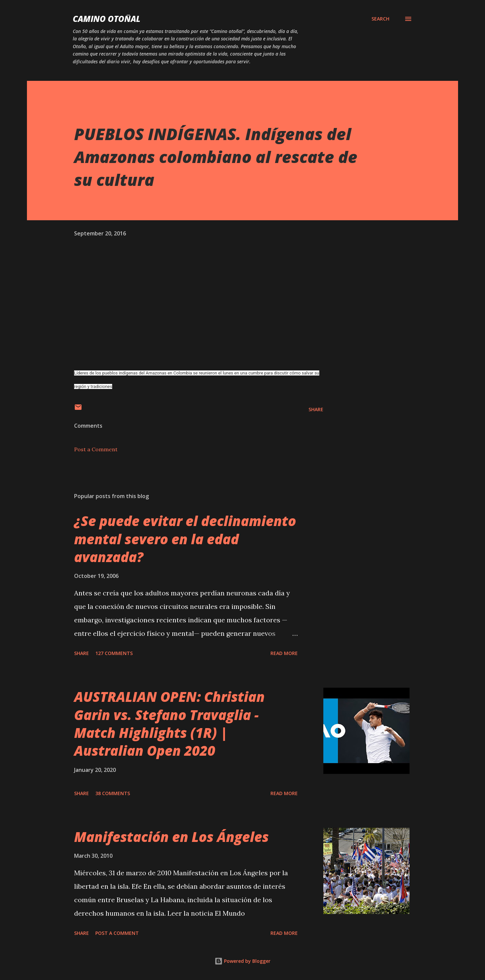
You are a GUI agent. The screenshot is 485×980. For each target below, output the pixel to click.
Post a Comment (96, 449)
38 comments (113, 793)
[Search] (380, 19)
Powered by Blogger (243, 961)
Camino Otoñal (107, 19)
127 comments (114, 653)
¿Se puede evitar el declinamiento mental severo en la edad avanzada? (185, 539)
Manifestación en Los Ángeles (171, 837)
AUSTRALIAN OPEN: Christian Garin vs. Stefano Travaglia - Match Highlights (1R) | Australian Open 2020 (169, 724)
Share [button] (316, 409)
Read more (284, 653)
